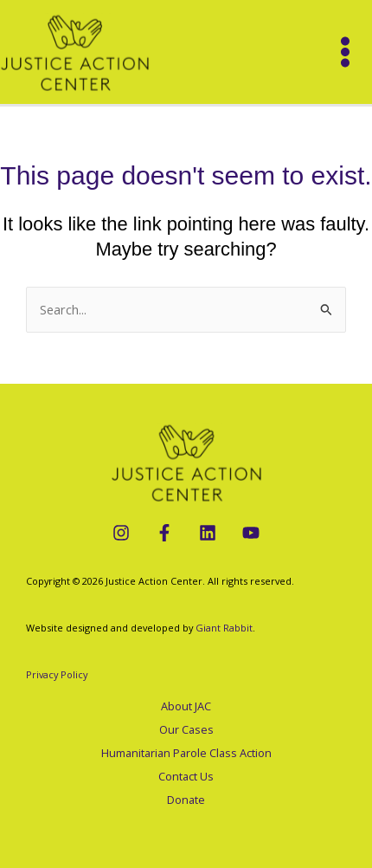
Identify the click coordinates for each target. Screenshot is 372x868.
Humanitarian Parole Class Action (186, 753)
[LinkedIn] (208, 533)
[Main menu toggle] (345, 52)
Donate (186, 800)
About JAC (186, 706)
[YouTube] (251, 533)
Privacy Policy (57, 674)
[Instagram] (121, 533)
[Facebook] (164, 533)
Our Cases (186, 729)
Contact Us (186, 776)
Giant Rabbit (224, 628)
